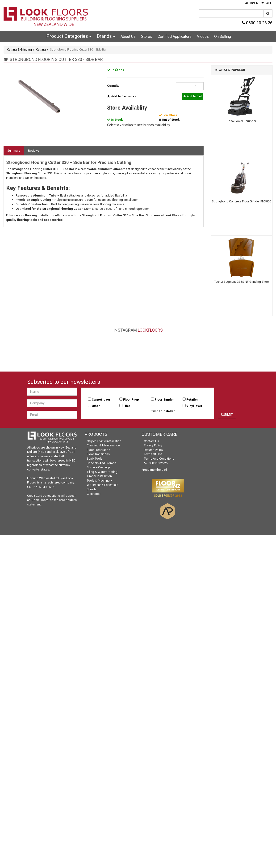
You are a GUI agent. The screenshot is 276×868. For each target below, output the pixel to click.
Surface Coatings (99, 467)
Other (96, 406)
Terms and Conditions (159, 459)
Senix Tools (95, 459)
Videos (203, 36)
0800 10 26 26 (257, 23)
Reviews (34, 151)
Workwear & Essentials (102, 485)
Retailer (192, 400)
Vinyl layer (194, 406)
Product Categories (69, 36)
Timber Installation (99, 476)
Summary (14, 151)
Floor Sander (164, 400)
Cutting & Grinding (19, 49)
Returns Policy (153, 450)
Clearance (94, 494)
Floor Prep (131, 400)
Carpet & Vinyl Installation (104, 441)
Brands (106, 36)
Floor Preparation (98, 450)
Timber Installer (163, 411)
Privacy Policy (153, 445)
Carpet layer (101, 400)
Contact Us (151, 441)
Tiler (127, 406)
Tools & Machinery (99, 481)
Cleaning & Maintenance (103, 445)
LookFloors (150, 330)
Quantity (113, 86)
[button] (252, 3)
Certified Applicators (175, 36)
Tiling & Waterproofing (102, 472)
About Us (128, 36)
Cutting (41, 49)
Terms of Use (153, 454)
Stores (147, 36)
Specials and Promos (102, 463)
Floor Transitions (98, 454)
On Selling (223, 36)
